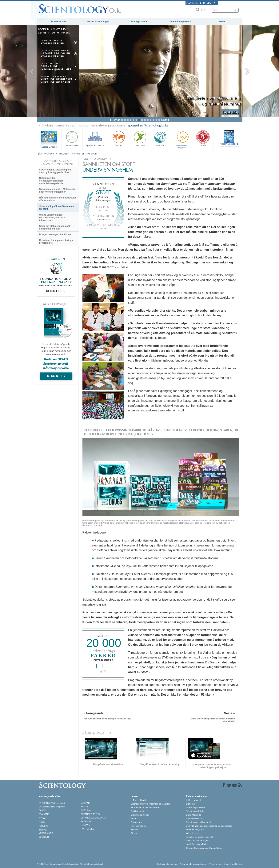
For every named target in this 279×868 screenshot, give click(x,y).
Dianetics (190, 804)
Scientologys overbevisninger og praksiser (150, 804)
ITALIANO (85, 825)
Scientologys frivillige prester (199, 822)
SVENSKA (86, 810)
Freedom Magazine (229, 145)
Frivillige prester (139, 22)
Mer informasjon (138, 826)
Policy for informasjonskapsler (193, 864)
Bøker (222, 22)
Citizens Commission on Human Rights (204, 848)
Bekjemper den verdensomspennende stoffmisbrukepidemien (52, 181)
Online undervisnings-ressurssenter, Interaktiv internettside (52, 218)
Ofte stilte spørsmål (181, 22)
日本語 (42, 822)
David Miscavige (194, 815)
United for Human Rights (197, 841)
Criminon (119, 138)
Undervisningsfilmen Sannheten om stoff (56, 208)
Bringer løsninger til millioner (55, 234)
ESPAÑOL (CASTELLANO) (94, 818)
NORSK (84, 807)
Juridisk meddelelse (233, 864)
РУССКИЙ (44, 826)
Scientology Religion (196, 811)
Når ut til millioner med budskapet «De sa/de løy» (58, 199)
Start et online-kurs (195, 818)
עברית (42, 818)
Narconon (140, 138)
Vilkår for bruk (216, 864)
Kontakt (134, 830)
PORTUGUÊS (87, 829)
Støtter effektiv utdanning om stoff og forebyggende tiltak (55, 171)
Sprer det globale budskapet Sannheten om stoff (55, 227)
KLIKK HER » (56, 291)
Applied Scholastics (95, 138)
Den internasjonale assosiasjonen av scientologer (209, 826)
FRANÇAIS (44, 814)
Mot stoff (160, 138)
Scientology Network (196, 807)
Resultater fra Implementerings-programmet (56, 242)
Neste (164, 120)
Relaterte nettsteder (201, 3)
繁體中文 (43, 830)
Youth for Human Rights (197, 844)
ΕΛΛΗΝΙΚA (86, 821)
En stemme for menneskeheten (145, 807)
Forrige (116, 120)
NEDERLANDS (46, 833)
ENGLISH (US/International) (52, 803)
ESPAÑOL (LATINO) (90, 814)
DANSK (42, 810)
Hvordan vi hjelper (49, 147)
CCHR (203, 138)
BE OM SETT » (56, 376)
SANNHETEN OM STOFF (84, 154)
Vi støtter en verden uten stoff (200, 837)
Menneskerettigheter (181, 139)
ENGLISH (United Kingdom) (52, 807)
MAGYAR (85, 803)
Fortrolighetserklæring (167, 864)
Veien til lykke (72, 138)
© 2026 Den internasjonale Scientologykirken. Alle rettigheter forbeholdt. (70, 864)
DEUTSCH (44, 837)
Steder (134, 833)
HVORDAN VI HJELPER (56, 154)
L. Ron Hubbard (57, 22)
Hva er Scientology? (98, 22)
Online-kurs (136, 822)
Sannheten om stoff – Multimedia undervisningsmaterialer (57, 190)
